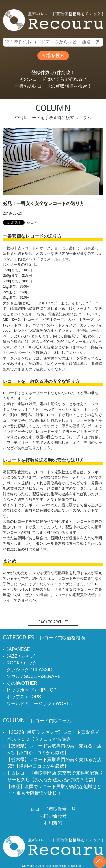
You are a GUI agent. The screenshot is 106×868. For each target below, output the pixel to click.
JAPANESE (18, 649)
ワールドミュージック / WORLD (39, 704)
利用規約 (53, 823)
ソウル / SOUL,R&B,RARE (33, 676)
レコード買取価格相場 (44, 638)
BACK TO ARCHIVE (53, 622)
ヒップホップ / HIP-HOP (31, 690)
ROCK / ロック (22, 663)
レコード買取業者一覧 (53, 809)
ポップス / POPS (24, 697)
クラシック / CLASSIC (29, 670)
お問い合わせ (53, 816)
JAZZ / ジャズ (21, 656)
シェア (32, 222)
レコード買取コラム (37, 721)
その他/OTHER (22, 683)
